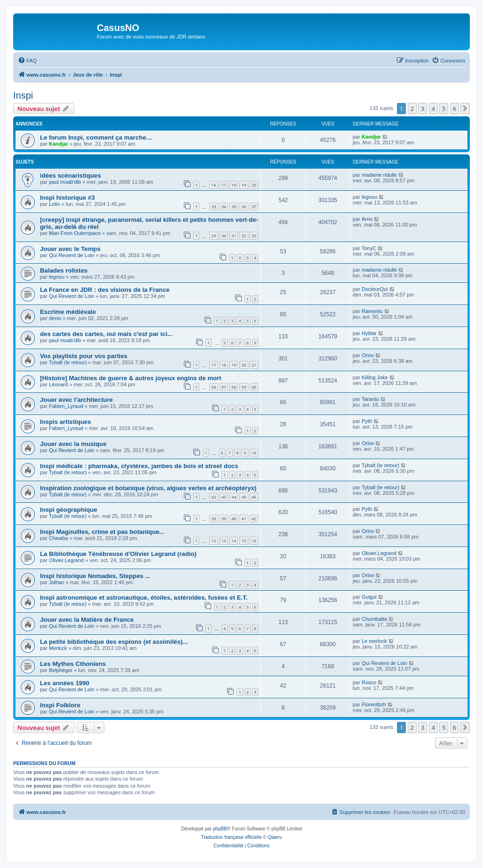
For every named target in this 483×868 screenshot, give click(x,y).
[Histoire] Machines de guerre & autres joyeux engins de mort (131, 378)
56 (214, 387)
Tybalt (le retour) (68, 362)
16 (214, 185)
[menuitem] (27, 61)
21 (254, 365)
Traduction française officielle (232, 837)
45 (244, 497)
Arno (367, 219)
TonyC (369, 248)
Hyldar (369, 333)
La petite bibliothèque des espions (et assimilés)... (114, 642)
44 (234, 497)
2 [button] (412, 109)
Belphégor (61, 670)
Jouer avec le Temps (70, 249)
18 (234, 185)
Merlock (58, 648)
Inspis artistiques (65, 422)
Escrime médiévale (68, 312)
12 (214, 541)
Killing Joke (375, 377)
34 (224, 207)
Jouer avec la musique (73, 444)
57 (224, 387)
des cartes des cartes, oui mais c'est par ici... (106, 334)
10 (254, 453)
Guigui (369, 597)
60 (254, 387)
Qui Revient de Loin (72, 255)
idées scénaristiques (71, 176)
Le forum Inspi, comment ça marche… (96, 137)
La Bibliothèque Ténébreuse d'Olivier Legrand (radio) (118, 554)
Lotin (55, 204)
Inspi (23, 95)
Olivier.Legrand (66, 560)
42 (214, 497)
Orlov (368, 355)
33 (214, 207)
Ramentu (372, 311)
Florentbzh (374, 704)
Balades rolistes (64, 270)
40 (234, 519)
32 (244, 236)
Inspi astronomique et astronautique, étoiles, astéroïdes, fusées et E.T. (144, 598)
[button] (465, 109)
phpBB (220, 829)
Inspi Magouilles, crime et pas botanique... (102, 532)
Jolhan (56, 582)
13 (224, 541)
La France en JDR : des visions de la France (105, 290)
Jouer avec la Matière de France (87, 620)
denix (55, 318)
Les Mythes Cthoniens (73, 664)
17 (224, 185)
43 (224, 497)
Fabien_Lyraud (66, 406)
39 (224, 519)
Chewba (58, 538)
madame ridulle (379, 175)
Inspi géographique (69, 510)
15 (244, 541)
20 (254, 185)
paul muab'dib (65, 182)
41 (244, 519)
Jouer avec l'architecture (76, 400)
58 (234, 387)
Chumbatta (374, 619)
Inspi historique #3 (67, 198)
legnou (369, 197)
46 (254, 497)
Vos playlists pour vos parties (84, 356)
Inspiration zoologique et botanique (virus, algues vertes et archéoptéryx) (148, 488)
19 (244, 185)
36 (244, 207)
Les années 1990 (65, 683)
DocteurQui (375, 289)
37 (254, 207)
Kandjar (59, 144)
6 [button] (455, 109)
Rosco (369, 682)
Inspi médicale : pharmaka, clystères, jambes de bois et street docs (139, 466)
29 (214, 236)
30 (224, 236)
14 (234, 541)
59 (244, 387)
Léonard (58, 384)
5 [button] (444, 109)
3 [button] (423, 109)
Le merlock (374, 641)
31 (234, 236)
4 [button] (433, 109)
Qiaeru (275, 837)
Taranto (370, 399)
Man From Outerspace (75, 233)
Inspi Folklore (60, 705)
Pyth (367, 421)
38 (214, 519)
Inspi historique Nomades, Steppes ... (95, 576)
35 (234, 207)
